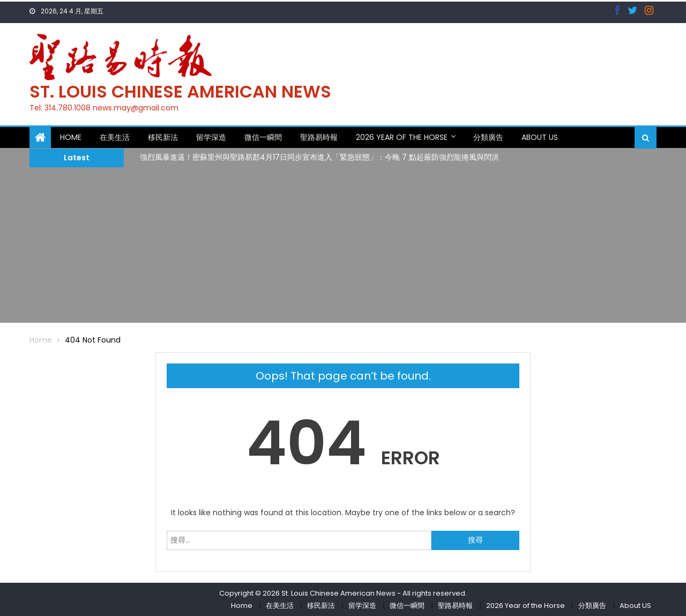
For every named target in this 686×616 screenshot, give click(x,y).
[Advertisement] (343, 248)
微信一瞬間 (263, 137)
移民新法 (163, 137)
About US (540, 137)
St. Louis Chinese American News (180, 91)
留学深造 (211, 137)
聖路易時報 (319, 137)
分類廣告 (488, 137)
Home (71, 137)
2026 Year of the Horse (402, 137)
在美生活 (115, 137)
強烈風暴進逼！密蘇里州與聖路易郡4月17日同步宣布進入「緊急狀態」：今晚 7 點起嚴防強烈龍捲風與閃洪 (319, 157)
